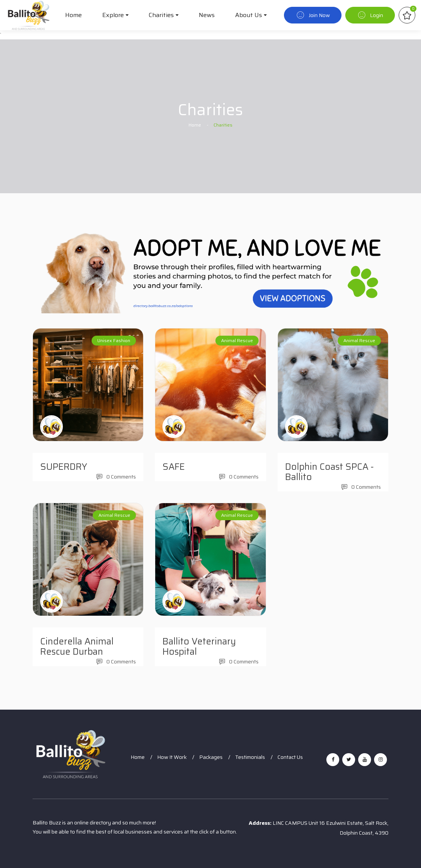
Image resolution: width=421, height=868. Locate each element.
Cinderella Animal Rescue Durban (77, 647)
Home (73, 15)
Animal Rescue (237, 340)
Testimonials (250, 757)
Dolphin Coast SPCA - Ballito (329, 472)
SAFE (174, 467)
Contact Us (290, 757)
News (207, 15)
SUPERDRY (64, 467)
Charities (161, 15)
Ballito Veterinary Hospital (199, 647)
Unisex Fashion (114, 340)
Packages (211, 757)
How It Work (172, 757)
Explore (113, 15)
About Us (249, 15)
